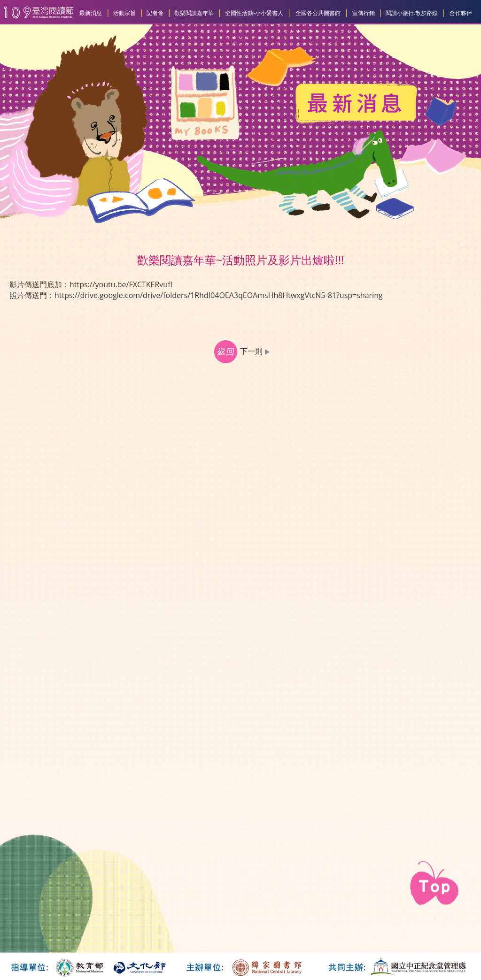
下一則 (256, 351)
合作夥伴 (461, 13)
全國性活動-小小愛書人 (254, 13)
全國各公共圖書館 (318, 13)
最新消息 (91, 13)
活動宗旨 (124, 13)
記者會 (155, 13)
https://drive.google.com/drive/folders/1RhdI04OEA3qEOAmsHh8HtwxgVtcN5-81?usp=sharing (219, 295)
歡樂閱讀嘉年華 (194, 13)
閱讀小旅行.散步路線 (412, 13)
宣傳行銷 (364, 13)
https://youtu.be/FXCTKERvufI (121, 284)
